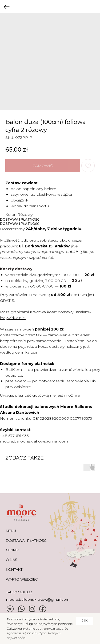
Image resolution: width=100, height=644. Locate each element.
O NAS (12, 560)
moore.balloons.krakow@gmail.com (34, 441)
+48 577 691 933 (14, 436)
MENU (11, 531)
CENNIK (12, 550)
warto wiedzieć (22, 579)
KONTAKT (14, 570)
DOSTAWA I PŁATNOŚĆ (26, 541)
